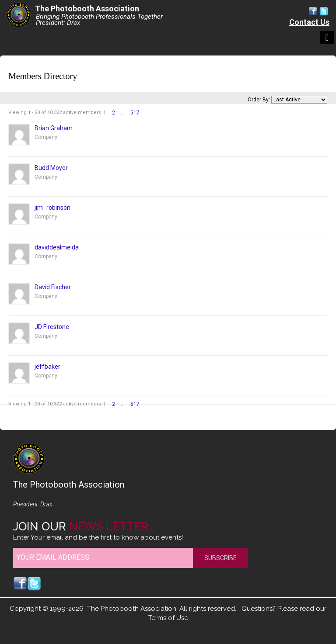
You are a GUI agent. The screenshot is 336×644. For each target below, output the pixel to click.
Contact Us (309, 22)
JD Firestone (52, 327)
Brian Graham (54, 128)
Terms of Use (168, 618)
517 (135, 113)
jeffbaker (47, 367)
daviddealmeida (57, 247)
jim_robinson (52, 208)
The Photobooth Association (87, 9)
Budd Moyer (51, 168)
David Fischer (53, 287)
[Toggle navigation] (327, 38)
